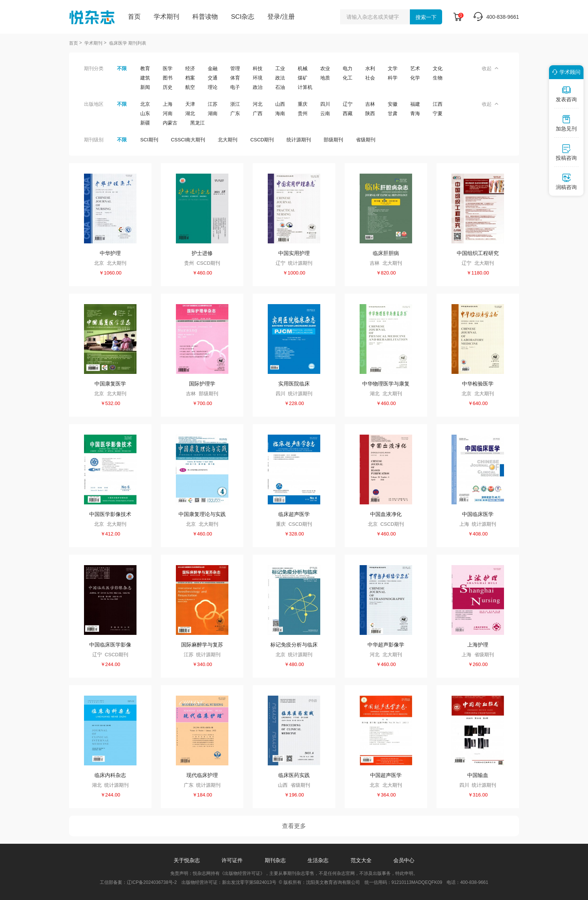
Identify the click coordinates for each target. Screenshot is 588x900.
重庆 (303, 104)
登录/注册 (281, 17)
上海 (168, 104)
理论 (213, 87)
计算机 (305, 87)
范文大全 (361, 860)
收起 (490, 68)
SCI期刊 (149, 140)
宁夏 (438, 113)
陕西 (370, 113)
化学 (415, 78)
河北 (258, 104)
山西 (280, 104)
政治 (258, 87)
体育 (235, 78)
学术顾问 (565, 72)
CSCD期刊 (262, 140)
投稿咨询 (566, 152)
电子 (235, 87)
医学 (168, 68)
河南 (168, 113)
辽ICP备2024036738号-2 (152, 882)
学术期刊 (166, 17)
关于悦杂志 (187, 860)
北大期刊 (228, 140)
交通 (213, 78)
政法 (280, 78)
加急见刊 (566, 123)
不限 (122, 68)
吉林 (370, 104)
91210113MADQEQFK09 (417, 882)
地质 (325, 78)
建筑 (145, 78)
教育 (145, 68)
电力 (348, 68)
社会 (370, 78)
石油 (280, 87)
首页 (134, 17)
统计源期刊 (299, 140)
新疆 (145, 123)
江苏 (213, 104)
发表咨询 (566, 94)
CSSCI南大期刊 (188, 140)
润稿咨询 (566, 181)
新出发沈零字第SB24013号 (249, 882)
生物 (438, 78)
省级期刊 (366, 140)
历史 (168, 87)
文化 (438, 68)
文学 (393, 68)
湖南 (213, 113)
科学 (393, 78)
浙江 (235, 104)
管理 (235, 68)
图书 (168, 78)
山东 (145, 113)
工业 (280, 68)
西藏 (348, 113)
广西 (258, 113)
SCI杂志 (243, 17)
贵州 (303, 113)
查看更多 (294, 826)
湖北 (190, 113)
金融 (213, 68)
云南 (325, 113)
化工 (348, 78)
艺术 (415, 68)
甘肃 (393, 113)
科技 (258, 68)
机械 (303, 68)
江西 (438, 104)
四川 (325, 104)
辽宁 (348, 104)
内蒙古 (170, 123)
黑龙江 (197, 123)
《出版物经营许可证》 (242, 873)
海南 (280, 113)
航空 (190, 87)
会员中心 (404, 860)
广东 (235, 113)
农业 (325, 68)
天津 (190, 104)
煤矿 (303, 78)
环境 (258, 78)
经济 (190, 68)
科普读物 (205, 17)
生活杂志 (318, 860)
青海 (415, 113)
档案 (190, 78)
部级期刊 (333, 140)
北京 (145, 104)
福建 (415, 104)
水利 (370, 68)
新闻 (145, 87)
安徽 (393, 104)
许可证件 (232, 860)
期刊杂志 (275, 860)
